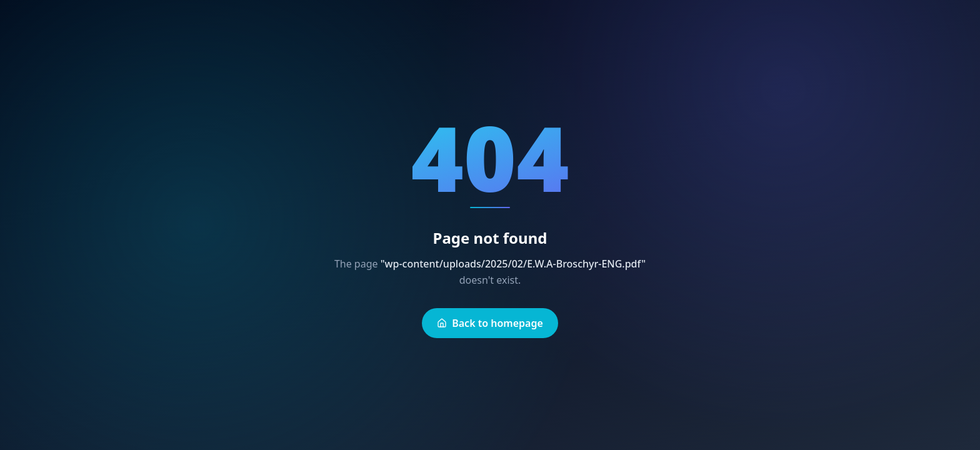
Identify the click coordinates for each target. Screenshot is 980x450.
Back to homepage (490, 323)
